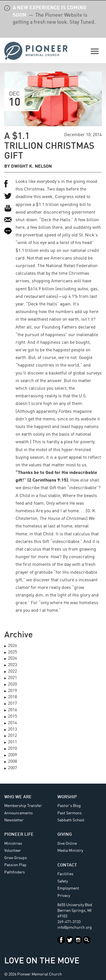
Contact (67, 865)
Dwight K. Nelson (31, 167)
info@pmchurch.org (75, 928)
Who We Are (18, 797)
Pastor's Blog (69, 806)
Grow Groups (16, 858)
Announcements (19, 813)
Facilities (65, 874)
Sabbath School (71, 820)
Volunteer (13, 851)
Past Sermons (70, 813)
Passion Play (15, 865)
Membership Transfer (23, 806)
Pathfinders (15, 872)
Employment (68, 888)
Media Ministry (70, 851)
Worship (67, 797)
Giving (65, 835)
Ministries (13, 844)
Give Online (67, 844)
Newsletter (14, 820)
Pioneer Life (19, 835)
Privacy (64, 896)
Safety (63, 881)
